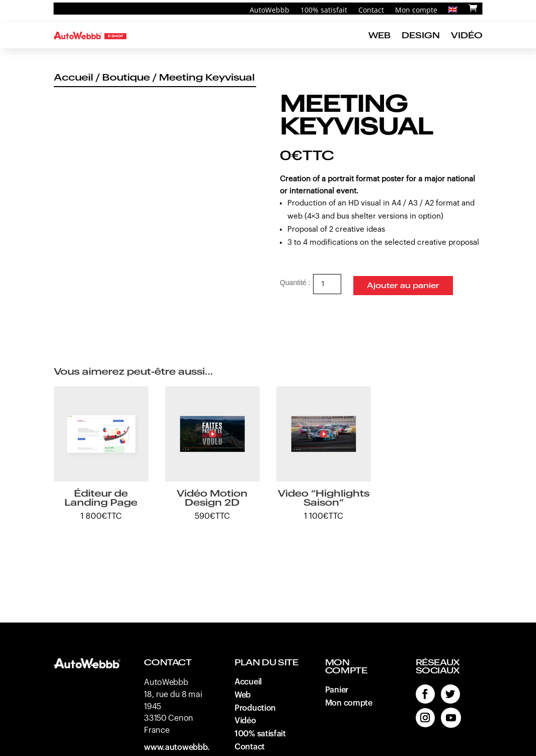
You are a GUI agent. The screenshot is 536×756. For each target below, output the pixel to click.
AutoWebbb (270, 11)
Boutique (126, 77)
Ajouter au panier (402, 283)
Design (421, 36)
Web (379, 36)
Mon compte (416, 11)
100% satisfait (324, 11)
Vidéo (467, 36)
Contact (371, 11)
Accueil (73, 77)
